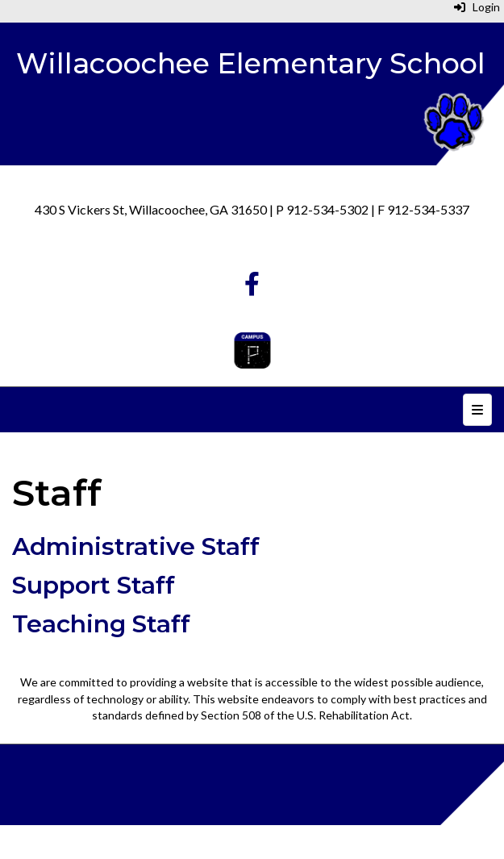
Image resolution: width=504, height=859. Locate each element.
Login (477, 7)
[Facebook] (252, 288)
